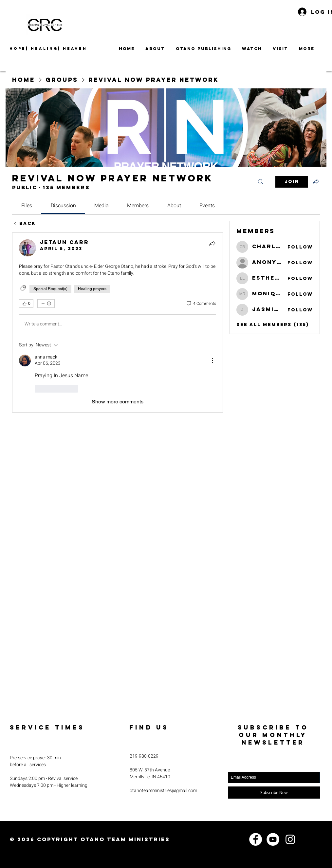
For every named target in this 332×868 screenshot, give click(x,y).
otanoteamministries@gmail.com (163, 791)
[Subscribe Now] (274, 793)
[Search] (261, 182)
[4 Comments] (201, 304)
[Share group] (316, 181)
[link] (27, 206)
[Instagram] (290, 839)
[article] (118, 323)
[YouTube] (273, 839)
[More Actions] (212, 360)
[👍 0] (26, 304)
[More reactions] (46, 304)
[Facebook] (256, 839)
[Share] (212, 243)
